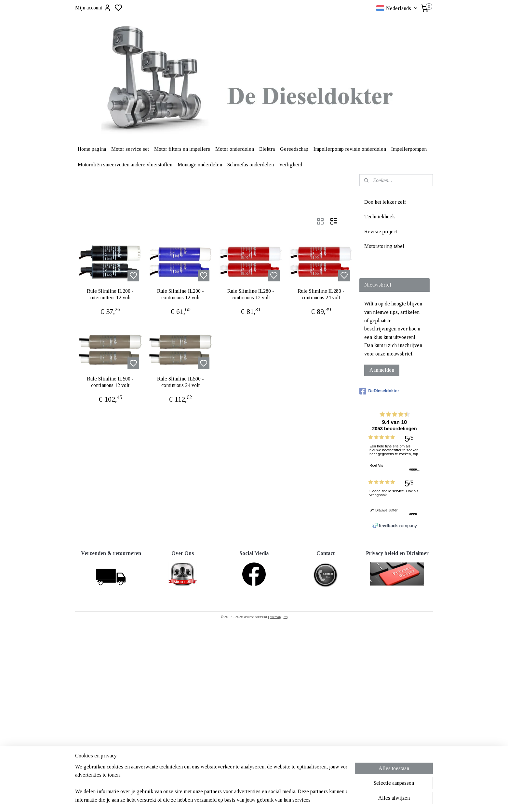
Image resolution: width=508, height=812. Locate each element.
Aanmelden (382, 370)
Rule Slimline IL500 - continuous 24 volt (180, 382)
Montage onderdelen (200, 165)
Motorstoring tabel (384, 246)
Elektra (267, 149)
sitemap (275, 617)
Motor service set (130, 149)
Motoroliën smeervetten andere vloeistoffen (125, 165)
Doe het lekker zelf (385, 202)
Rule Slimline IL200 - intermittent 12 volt (110, 294)
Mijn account (93, 8)
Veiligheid (291, 165)
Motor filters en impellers (182, 149)
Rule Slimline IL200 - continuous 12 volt (180, 294)
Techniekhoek (380, 217)
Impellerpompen (409, 149)
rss (286, 617)
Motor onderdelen (235, 149)
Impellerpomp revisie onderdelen (350, 149)
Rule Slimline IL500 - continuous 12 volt (110, 382)
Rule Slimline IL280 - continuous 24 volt (321, 294)
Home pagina (92, 149)
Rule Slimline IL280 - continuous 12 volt (251, 294)
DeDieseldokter (379, 391)
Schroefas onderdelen (251, 165)
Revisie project (381, 232)
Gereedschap (294, 149)
